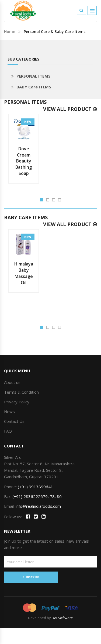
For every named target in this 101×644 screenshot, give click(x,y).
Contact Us (14, 421)
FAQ (8, 431)
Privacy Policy (17, 402)
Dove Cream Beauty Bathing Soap (24, 161)
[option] (24, 149)
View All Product (70, 109)
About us (12, 382)
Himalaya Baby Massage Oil (24, 273)
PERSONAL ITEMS (34, 76)
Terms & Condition (21, 392)
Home (10, 31)
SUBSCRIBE (31, 577)
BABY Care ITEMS (34, 87)
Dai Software (62, 618)
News (9, 411)
